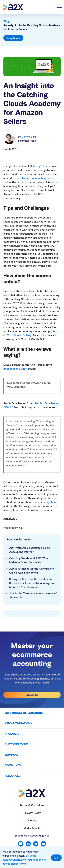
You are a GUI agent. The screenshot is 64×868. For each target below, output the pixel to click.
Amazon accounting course (38, 178)
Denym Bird (29, 137)
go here (52, 502)
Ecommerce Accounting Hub (32, 835)
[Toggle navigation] (59, 7)
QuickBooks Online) (19, 335)
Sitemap (32, 820)
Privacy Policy (32, 813)
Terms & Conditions (32, 805)
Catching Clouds (40, 166)
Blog (6, 21)
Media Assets (32, 828)
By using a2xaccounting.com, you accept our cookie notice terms (24, 860)
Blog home (13, 38)
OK (56, 858)
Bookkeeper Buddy (15, 369)
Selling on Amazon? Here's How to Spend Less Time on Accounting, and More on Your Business (32, 583)
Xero (55, 331)
